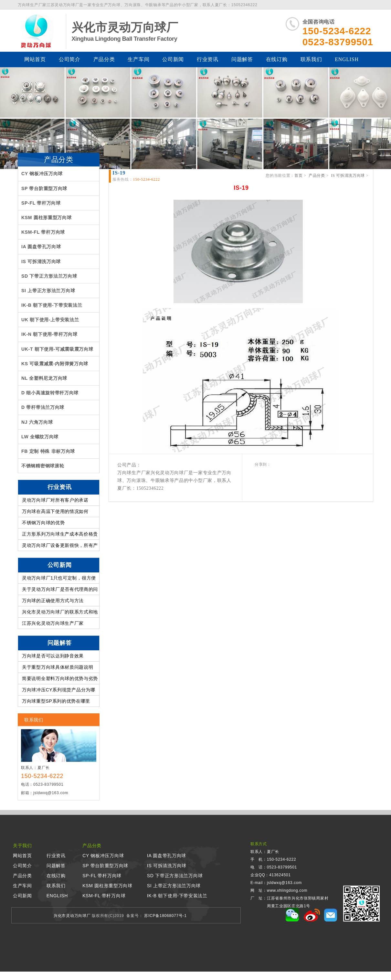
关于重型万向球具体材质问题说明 (58, 667)
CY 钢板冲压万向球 (103, 856)
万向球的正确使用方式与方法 (53, 601)
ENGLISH (347, 59)
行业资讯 (208, 59)
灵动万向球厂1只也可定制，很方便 (59, 578)
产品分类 (104, 59)
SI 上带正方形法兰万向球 (174, 886)
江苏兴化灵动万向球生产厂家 (53, 623)
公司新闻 (173, 59)
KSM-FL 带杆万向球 (104, 896)
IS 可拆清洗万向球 (348, 176)
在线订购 (277, 59)
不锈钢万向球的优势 (43, 523)
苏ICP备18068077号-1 (165, 916)
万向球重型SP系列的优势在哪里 (56, 701)
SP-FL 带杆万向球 (102, 876)
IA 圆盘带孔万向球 (167, 856)
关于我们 (22, 846)
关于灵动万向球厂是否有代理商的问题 (60, 591)
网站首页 (35, 59)
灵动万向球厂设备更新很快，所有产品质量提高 (60, 547)
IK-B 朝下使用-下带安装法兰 (177, 896)
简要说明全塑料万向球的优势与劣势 (60, 678)
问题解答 (242, 59)
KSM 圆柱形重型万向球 (107, 886)
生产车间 (138, 59)
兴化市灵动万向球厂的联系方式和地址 (60, 613)
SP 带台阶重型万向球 (105, 866)
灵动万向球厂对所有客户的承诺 (55, 500)
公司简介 (70, 59)
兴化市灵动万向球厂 (72, 916)
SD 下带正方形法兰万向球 (175, 876)
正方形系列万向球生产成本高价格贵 (60, 534)
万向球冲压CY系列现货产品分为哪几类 (59, 691)
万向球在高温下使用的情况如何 (55, 511)
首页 (298, 176)
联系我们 (311, 59)
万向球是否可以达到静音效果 (53, 656)
